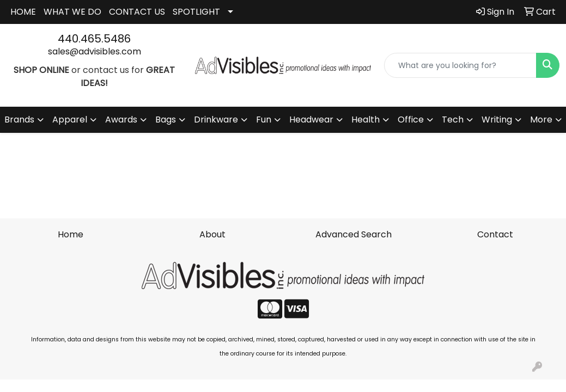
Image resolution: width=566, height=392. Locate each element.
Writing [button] (497, 120)
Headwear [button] (311, 120)
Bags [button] (166, 120)
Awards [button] (121, 120)
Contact (495, 234)
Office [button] (411, 120)
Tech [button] (453, 120)
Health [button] (366, 120)
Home (71, 234)
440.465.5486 (94, 39)
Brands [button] (19, 120)
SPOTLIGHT (196, 12)
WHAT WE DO (72, 12)
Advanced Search (354, 234)
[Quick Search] (460, 65)
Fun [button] (264, 120)
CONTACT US (137, 12)
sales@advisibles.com (95, 51)
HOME (23, 12)
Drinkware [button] (216, 120)
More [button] (541, 120)
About (212, 234)
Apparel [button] (70, 120)
